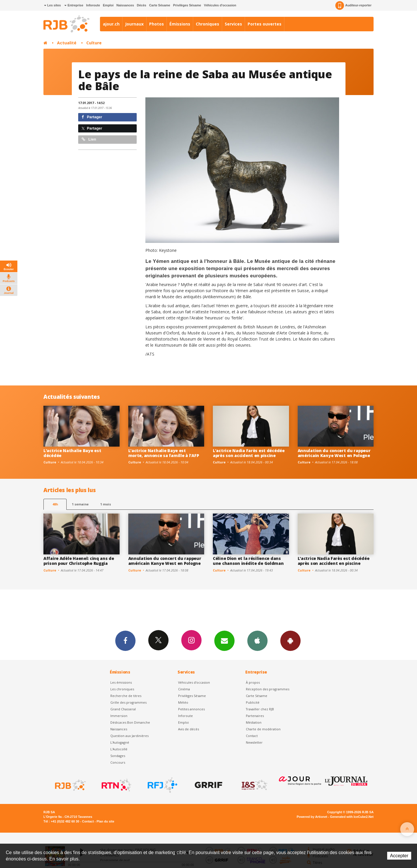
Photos (157, 24)
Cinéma (184, 689)
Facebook (125, 640)
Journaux (134, 24)
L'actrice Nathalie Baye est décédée (72, 453)
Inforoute (93, 5)
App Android (290, 640)
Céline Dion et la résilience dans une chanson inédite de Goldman (248, 561)
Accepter (399, 856)
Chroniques (207, 24)
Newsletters (224, 640)
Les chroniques (122, 689)
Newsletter (254, 742)
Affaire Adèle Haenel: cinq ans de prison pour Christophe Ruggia (79, 561)
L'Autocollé (119, 749)
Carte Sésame (160, 5)
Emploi (108, 5)
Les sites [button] (52, 5)
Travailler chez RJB (260, 709)
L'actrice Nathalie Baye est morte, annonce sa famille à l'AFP (164, 453)
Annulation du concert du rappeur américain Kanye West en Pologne (334, 453)
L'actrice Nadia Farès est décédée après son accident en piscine (249, 453)
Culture (94, 43)
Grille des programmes (128, 702)
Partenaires (255, 716)
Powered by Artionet (312, 817)
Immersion (119, 716)
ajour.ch (111, 24)
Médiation (254, 722)
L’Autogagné (120, 742)
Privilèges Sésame (187, 5)
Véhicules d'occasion (220, 5)
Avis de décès (189, 729)
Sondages (118, 756)
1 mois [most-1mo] (106, 504)
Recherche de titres (126, 696)
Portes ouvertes (265, 24)
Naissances (125, 5)
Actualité (67, 43)
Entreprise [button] (74, 5)
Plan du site (105, 821)
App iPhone (257, 640)
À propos (253, 682)
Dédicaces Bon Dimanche (130, 722)
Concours (118, 762)
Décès (142, 5)
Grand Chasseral (123, 709)
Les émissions (121, 682)
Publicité (253, 702)
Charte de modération (263, 729)
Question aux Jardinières (129, 736)
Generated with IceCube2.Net (352, 817)
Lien (89, 139)
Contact (252, 736)
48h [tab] (55, 504)
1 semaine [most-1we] (80, 504)
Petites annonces (191, 709)
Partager (92, 117)
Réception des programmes (268, 689)
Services (233, 24)
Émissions (180, 24)
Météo (183, 702)
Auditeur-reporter (353, 6)
